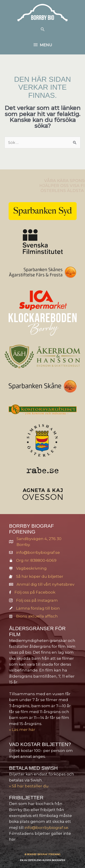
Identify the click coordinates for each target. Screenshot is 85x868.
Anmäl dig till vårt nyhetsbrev (45, 584)
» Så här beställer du (29, 786)
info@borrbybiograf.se (38, 552)
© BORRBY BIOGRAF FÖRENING (43, 854)
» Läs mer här (22, 730)
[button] (43, 29)
